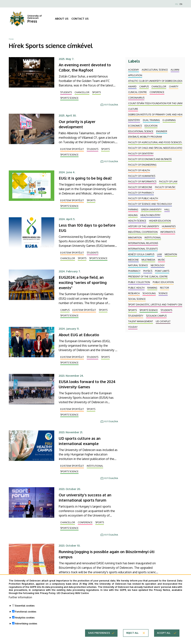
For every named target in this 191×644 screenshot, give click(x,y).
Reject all (132, 636)
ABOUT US (62, 19)
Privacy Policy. (48, 596)
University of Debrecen (35, 17)
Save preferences (99, 636)
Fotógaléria (111, 105)
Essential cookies (25, 608)
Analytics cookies (25, 620)
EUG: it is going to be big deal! (85, 178)
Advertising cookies (26, 626)
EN (181, 4)
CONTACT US (80, 19)
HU (177, 4)
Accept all (164, 636)
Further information (20, 600)
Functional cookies (26, 614)
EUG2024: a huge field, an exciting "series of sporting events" (83, 282)
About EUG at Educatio (79, 335)
